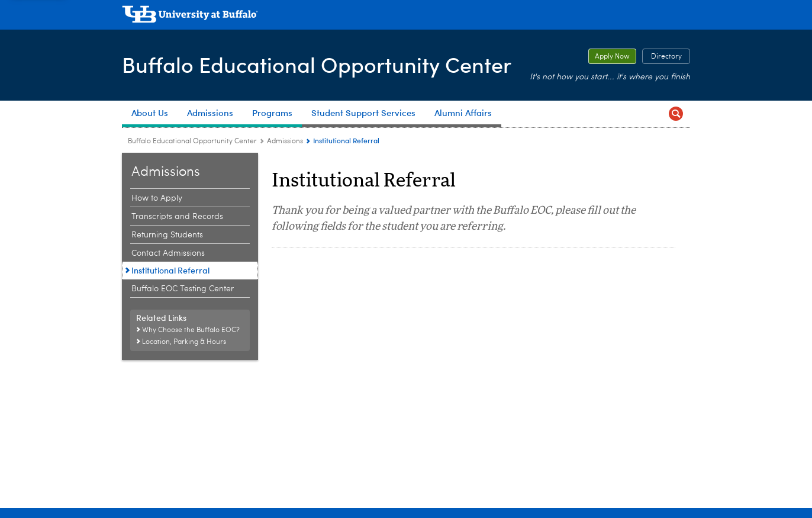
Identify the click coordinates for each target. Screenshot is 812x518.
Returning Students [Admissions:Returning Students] (167, 235)
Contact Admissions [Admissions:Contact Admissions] (168, 253)
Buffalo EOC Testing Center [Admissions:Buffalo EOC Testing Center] (183, 289)
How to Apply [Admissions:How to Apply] (157, 198)
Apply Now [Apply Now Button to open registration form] (609, 57)
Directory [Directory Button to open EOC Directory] (662, 57)
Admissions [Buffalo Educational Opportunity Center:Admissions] (285, 141)
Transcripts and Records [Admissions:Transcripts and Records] (177, 217)
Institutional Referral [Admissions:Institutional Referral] (170, 270)
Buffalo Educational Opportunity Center (317, 64)
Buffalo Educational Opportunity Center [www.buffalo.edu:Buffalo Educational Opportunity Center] (192, 141)
